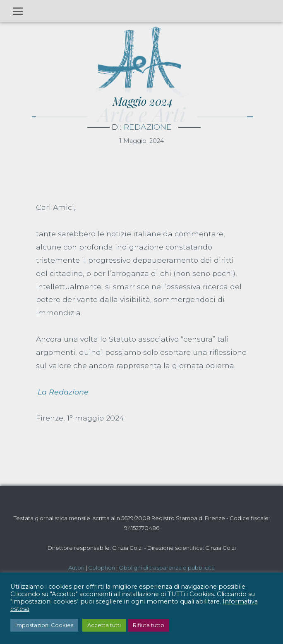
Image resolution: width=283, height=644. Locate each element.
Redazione (148, 127)
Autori (76, 568)
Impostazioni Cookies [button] (44, 625)
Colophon (102, 568)
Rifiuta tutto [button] (149, 625)
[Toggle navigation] (18, 11)
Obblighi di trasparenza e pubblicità (167, 568)
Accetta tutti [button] (104, 625)
